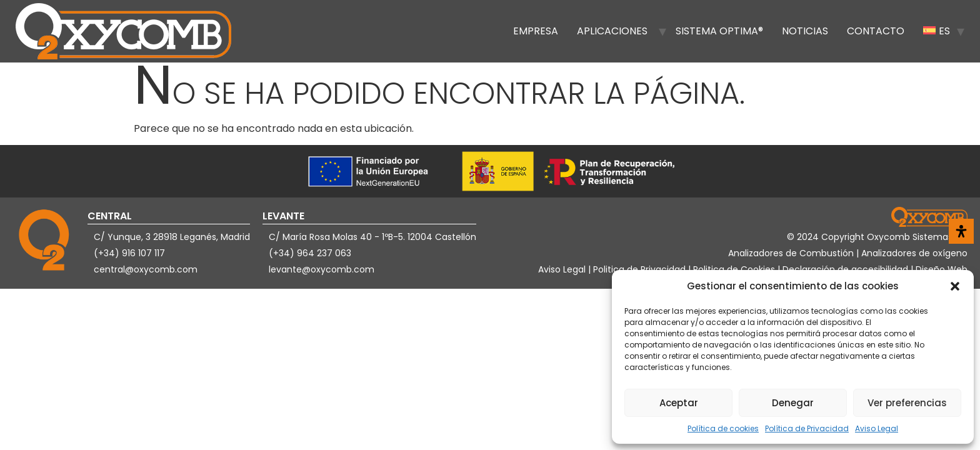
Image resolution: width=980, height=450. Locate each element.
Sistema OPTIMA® (719, 31)
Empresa (536, 31)
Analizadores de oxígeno (914, 253)
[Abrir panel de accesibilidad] (961, 231)
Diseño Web (942, 269)
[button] (955, 286)
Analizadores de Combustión (792, 253)
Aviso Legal (877, 428)
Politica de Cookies (734, 269)
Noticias (805, 31)
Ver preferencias (907, 403)
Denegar (793, 403)
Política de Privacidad (807, 428)
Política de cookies (723, 428)
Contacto (876, 31)
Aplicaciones (612, 31)
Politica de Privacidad (641, 269)
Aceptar (679, 403)
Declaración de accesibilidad (847, 269)
